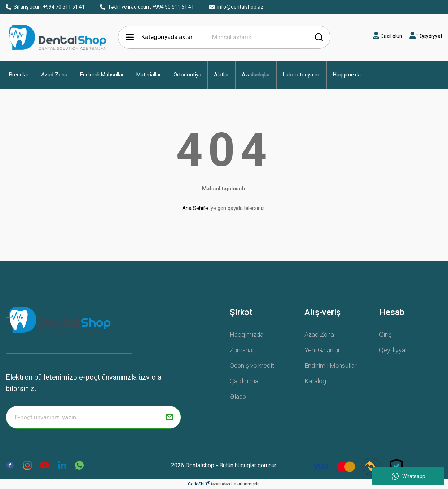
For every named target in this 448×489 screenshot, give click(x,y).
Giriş (385, 334)
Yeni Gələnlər (322, 350)
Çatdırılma (244, 381)
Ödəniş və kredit (252, 365)
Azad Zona (319, 334)
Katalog (315, 381)
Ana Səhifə (195, 208)
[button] (19, 75)
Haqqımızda (247, 334)
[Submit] (170, 417)
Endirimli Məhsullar (331, 365)
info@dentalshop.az (236, 7)
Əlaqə (238, 397)
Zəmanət (242, 350)
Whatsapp (409, 476)
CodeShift (199, 484)
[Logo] (58, 320)
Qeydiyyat (393, 350)
